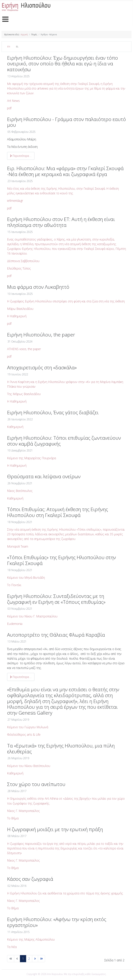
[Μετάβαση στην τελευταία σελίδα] (41, 959)
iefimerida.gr (15, 201)
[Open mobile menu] (5, 19)
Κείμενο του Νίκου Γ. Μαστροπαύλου (32, 616)
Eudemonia (15, 624)
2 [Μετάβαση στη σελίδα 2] (29, 959)
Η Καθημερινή (17, 316)
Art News (13, 101)
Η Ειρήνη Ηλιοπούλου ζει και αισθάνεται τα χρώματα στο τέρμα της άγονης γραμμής (65, 893)
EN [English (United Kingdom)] (9, 47)
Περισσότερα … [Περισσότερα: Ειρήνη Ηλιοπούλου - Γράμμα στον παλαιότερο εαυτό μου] (21, 156)
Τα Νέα (12, 947)
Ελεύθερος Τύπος (19, 268)
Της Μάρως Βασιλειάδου (24, 394)
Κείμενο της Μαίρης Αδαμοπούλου (31, 939)
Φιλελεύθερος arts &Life (24, 734)
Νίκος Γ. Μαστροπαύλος (23, 811)
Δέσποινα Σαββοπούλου (24, 261)
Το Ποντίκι (14, 585)
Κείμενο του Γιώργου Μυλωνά (28, 727)
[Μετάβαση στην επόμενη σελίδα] (35, 959)
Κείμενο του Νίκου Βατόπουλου (29, 766)
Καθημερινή (15, 427)
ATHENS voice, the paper (24, 349)
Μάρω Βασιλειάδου (21, 309)
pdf (9, 108)
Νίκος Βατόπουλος (20, 491)
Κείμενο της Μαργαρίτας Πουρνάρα (32, 458)
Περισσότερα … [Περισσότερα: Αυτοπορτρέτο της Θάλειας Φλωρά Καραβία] (21, 677)
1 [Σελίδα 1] (23, 959)
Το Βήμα (13, 818)
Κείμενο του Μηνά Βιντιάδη (26, 577)
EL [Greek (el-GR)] (17, 47)
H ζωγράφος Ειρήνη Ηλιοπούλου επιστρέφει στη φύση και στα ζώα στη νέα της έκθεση (66, 301)
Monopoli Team (18, 546)
